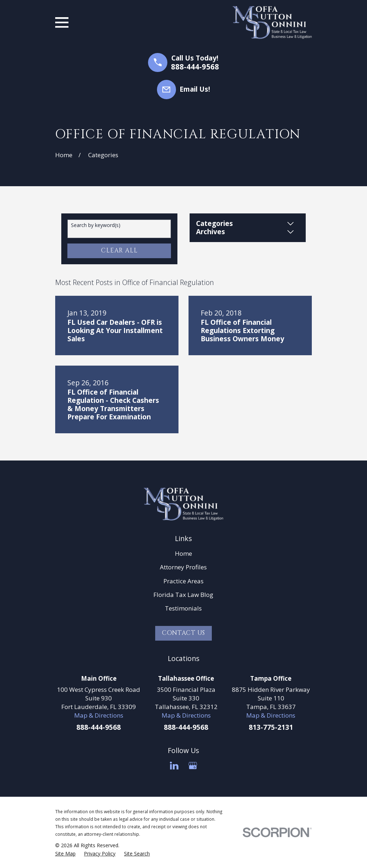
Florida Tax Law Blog (183, 595)
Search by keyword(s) (96, 225)
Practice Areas (183, 581)
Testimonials (183, 608)
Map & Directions (99, 715)
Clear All (119, 250)
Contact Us (184, 633)
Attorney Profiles (183, 567)
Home (183, 553)
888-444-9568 (195, 67)
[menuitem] (65, 854)
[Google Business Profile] (193, 766)
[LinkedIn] (174, 766)
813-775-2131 (271, 727)
